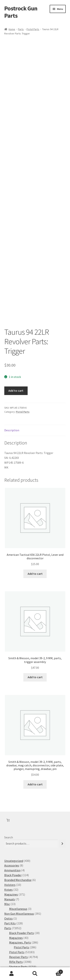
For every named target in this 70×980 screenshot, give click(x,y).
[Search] (62, 798)
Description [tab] (12, 384)
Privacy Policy (13, 959)
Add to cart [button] (35, 528)
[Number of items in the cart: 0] (8, 774)
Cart (55, 971)
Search (9, 791)
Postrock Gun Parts (21, 12)
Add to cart (16, 345)
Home (12, 29)
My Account (12, 974)
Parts (21, 29)
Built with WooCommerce (41, 959)
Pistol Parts (33, 29)
